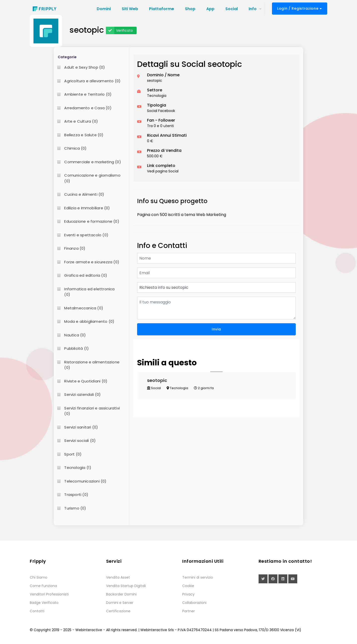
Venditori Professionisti (49, 594)
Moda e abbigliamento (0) (84, 321)
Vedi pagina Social (163, 171)
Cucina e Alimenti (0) (79, 194)
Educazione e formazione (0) (86, 221)
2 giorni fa (204, 388)
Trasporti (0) (71, 495)
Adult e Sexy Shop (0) (79, 67)
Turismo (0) (70, 508)
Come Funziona (43, 586)
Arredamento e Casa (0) (83, 108)
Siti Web (130, 9)
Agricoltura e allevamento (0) (87, 81)
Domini (104, 9)
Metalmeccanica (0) (78, 308)
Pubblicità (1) (71, 348)
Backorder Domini (121, 594)
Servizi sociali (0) (75, 441)
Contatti (37, 611)
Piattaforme (162, 9)
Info (253, 9)
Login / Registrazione (300, 8)
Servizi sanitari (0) (76, 427)
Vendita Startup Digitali (126, 586)
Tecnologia (177, 388)
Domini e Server (120, 603)
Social (232, 9)
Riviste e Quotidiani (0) (81, 381)
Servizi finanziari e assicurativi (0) (87, 411)
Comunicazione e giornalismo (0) (87, 178)
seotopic (157, 380)
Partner (189, 611)
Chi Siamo (39, 577)
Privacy (188, 594)
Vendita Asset (118, 577)
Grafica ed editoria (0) (80, 275)
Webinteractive (89, 630)
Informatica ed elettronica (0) (84, 292)
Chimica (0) (70, 148)
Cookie (188, 586)
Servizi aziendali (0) (77, 394)
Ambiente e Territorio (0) (83, 94)
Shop (190, 9)
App (210, 9)
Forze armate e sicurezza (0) (87, 262)
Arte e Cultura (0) (76, 121)
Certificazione (118, 611)
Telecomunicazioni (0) (80, 481)
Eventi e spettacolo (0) (81, 235)
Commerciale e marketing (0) (87, 162)
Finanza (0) (70, 248)
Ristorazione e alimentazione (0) (87, 365)
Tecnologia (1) (73, 468)
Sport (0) (68, 454)
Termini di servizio (198, 577)
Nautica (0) (70, 335)
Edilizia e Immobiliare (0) (82, 208)
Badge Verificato (44, 603)
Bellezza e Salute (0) (79, 135)
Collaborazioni (194, 603)
